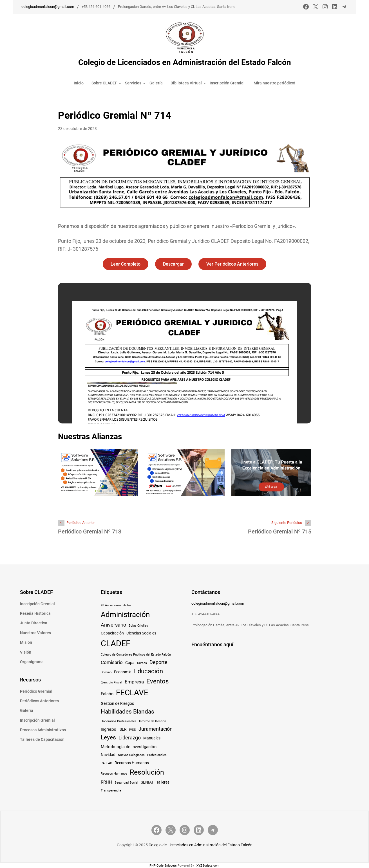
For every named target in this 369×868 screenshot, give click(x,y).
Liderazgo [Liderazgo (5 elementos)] (130, 738)
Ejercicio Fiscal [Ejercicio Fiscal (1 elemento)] (111, 682)
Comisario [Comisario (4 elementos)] (112, 662)
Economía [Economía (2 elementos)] (123, 672)
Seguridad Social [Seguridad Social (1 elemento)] (126, 783)
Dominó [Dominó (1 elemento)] (106, 672)
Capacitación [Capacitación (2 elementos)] (112, 633)
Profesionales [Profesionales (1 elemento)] (157, 755)
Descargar (173, 264)
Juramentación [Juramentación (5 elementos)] (156, 729)
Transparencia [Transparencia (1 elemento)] (111, 790)
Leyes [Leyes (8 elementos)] (108, 737)
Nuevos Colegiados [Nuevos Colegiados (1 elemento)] (131, 755)
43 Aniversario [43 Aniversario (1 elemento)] (111, 605)
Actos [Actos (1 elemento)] (127, 605)
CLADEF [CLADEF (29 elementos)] (116, 643)
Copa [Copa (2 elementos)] (130, 663)
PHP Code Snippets (163, 866)
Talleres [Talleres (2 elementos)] (163, 782)
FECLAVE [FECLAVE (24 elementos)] (132, 693)
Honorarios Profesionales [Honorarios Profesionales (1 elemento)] (119, 721)
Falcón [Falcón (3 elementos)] (107, 694)
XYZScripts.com (208, 866)
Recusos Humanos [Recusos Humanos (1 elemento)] (114, 774)
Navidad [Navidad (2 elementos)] (108, 755)
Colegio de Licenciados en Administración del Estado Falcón (185, 62)
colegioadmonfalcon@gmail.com (48, 7)
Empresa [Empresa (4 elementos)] (134, 682)
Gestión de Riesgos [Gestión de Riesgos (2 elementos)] (117, 703)
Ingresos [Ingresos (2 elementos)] (108, 729)
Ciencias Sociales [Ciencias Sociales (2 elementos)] (141, 633)
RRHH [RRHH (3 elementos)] (106, 782)
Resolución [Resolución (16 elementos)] (147, 772)
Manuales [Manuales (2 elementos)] (152, 738)
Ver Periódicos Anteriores (232, 264)
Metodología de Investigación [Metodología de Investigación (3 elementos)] (129, 747)
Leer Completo (126, 264)
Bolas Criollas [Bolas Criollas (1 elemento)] (138, 626)
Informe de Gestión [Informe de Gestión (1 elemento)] (153, 721)
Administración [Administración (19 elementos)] (125, 614)
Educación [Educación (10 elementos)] (148, 671)
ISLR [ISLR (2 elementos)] (123, 729)
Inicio (79, 83)
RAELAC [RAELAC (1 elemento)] (106, 763)
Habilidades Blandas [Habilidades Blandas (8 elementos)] (128, 712)
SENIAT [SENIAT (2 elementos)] (147, 782)
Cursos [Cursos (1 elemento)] (142, 663)
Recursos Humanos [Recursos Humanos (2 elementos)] (132, 763)
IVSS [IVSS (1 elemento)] (133, 730)
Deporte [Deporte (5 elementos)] (158, 662)
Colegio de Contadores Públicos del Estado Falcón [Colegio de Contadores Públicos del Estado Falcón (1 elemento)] (136, 655)
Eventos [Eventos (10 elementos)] (157, 681)
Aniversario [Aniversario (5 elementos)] (113, 625)
